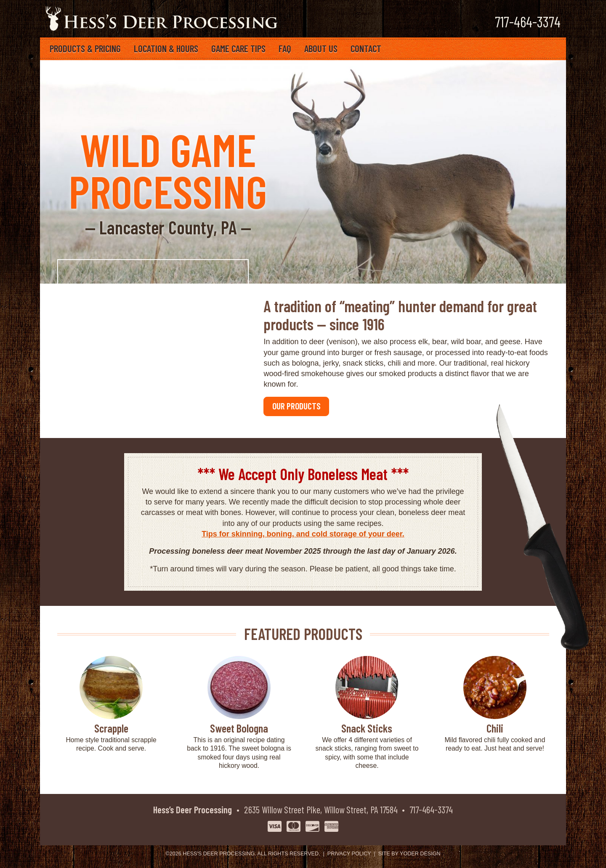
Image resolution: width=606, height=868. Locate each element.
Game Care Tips (238, 48)
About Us (321, 48)
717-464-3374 (431, 810)
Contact (366, 48)
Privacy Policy (349, 854)
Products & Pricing (85, 48)
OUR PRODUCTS (296, 406)
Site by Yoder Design (409, 854)
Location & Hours (166, 48)
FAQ (285, 48)
